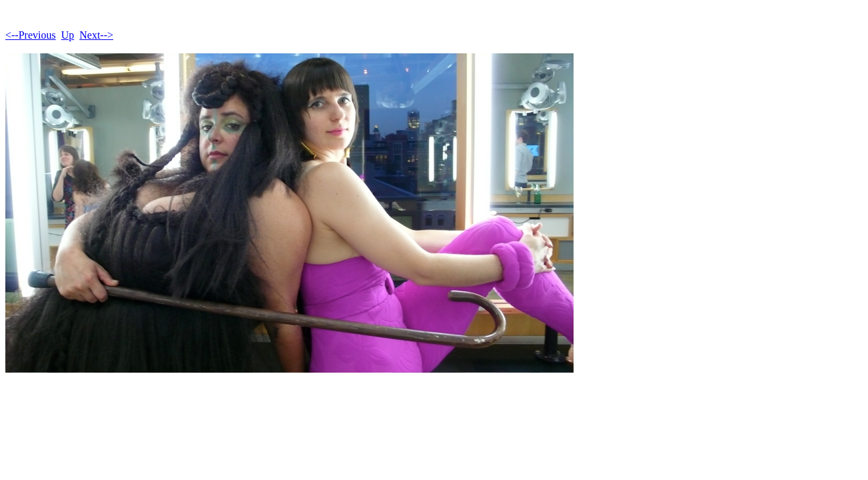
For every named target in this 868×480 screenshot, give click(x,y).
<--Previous (31, 35)
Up (68, 35)
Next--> (96, 35)
